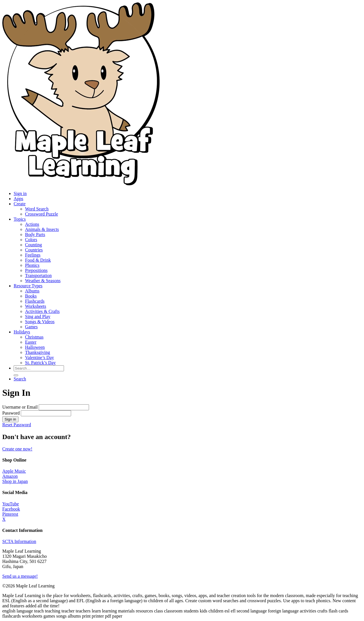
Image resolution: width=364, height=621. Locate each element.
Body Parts (35, 234)
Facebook (11, 509)
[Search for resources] (39, 368)
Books (31, 296)
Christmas (34, 337)
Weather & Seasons (43, 281)
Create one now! (17, 449)
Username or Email (20, 407)
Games (31, 327)
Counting (34, 245)
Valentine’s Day (40, 357)
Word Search (37, 209)
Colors (31, 240)
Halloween (35, 347)
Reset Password (17, 425)
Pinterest (10, 514)
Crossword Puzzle (42, 214)
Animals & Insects (42, 229)
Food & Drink (38, 260)
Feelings (33, 255)
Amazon (10, 476)
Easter (31, 342)
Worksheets (36, 306)
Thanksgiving (38, 352)
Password (11, 413)
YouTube (11, 504)
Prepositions (36, 270)
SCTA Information (19, 541)
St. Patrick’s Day (40, 363)
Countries (34, 250)
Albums (32, 291)
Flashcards (35, 301)
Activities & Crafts (42, 311)
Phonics (32, 265)
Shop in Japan (15, 481)
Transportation (38, 275)
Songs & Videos (40, 322)
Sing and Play (38, 316)
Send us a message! (20, 576)
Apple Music (14, 471)
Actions (32, 224)
